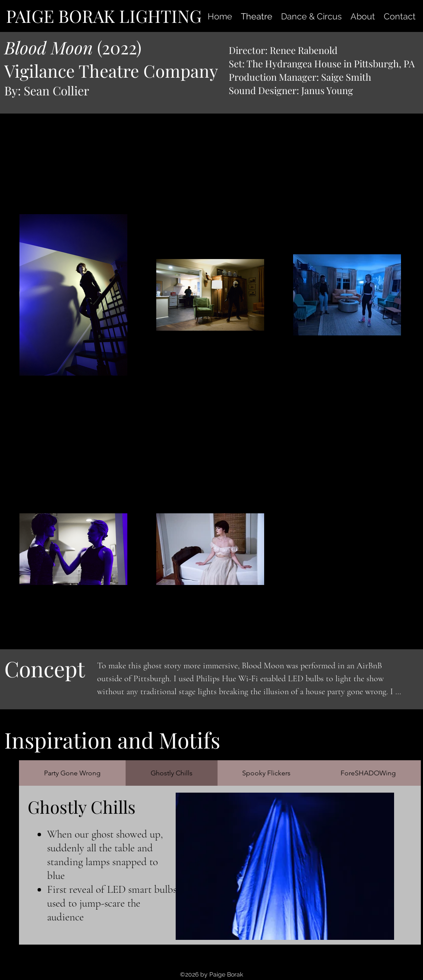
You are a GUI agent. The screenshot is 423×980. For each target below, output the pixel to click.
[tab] (72, 773)
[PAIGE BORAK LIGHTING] (104, 16)
